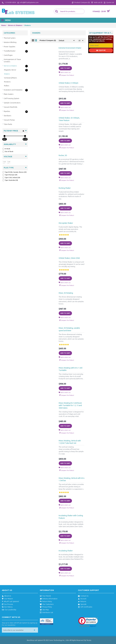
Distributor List (46, 613)
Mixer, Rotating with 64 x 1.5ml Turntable (71, 369)
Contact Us (83, 596)
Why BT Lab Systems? (10, 602)
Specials (82, 604)
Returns (82, 602)
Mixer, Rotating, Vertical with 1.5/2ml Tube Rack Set (70, 442)
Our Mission (7, 599)
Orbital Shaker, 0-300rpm (68, 83)
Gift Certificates (85, 607)
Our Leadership (9, 610)
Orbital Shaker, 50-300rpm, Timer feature (69, 119)
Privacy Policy (46, 607)
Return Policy (46, 602)
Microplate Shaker (66, 223)
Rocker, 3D (63, 155)
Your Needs (45, 596)
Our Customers (47, 604)
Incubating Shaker (66, 551)
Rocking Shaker (65, 188)
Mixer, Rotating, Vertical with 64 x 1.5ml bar (72, 479)
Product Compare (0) (48, 40)
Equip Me (101, 50)
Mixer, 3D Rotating (66, 293)
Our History (7, 607)
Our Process (7, 604)
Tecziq (89, 640)
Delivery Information (49, 599)
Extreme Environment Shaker (70, 48)
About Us (6, 596)
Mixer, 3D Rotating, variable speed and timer (69, 329)
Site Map (44, 610)
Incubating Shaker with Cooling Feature (71, 517)
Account (82, 599)
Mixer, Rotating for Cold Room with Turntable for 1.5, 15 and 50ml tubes (70, 405)
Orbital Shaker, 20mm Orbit (69, 258)
